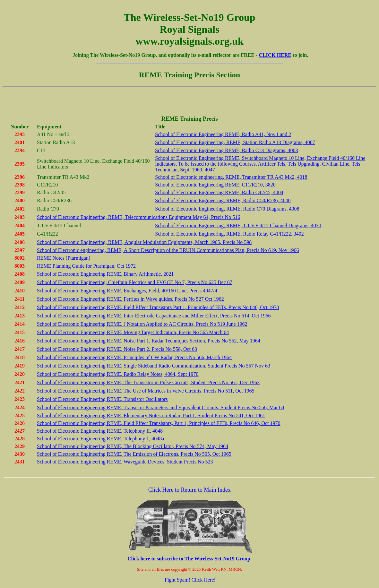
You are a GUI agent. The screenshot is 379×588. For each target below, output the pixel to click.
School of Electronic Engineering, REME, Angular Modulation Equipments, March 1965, (130, 242)
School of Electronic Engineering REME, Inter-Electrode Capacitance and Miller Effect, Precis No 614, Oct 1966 (154, 316)
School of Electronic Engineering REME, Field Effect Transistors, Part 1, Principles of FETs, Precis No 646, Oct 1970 (159, 423)
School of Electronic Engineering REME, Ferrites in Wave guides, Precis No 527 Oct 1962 (130, 299)
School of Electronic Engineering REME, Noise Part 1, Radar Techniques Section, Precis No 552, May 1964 (149, 341)
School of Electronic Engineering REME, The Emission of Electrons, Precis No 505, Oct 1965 (134, 454)
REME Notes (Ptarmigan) (64, 258)
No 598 (244, 242)
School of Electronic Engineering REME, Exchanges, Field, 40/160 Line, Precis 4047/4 (127, 291)
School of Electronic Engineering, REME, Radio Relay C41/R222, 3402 (229, 234)
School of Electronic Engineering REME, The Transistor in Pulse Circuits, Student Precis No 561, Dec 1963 (148, 382)
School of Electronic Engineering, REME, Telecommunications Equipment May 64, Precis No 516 (138, 217)
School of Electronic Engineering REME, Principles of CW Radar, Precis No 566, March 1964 (134, 357)
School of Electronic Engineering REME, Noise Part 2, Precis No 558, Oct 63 (117, 349)
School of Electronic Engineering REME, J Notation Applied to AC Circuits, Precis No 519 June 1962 (142, 324)
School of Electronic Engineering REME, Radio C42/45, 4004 (219, 192)
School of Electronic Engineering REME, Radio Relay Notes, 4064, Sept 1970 (118, 374)
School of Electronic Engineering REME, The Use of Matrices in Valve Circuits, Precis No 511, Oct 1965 (146, 391)
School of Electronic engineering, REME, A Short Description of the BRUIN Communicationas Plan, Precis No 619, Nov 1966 (168, 250)
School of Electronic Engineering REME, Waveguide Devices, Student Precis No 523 (125, 462)
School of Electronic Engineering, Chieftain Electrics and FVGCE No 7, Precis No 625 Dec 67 (135, 282)
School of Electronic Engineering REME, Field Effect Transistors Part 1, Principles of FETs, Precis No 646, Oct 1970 (158, 307)
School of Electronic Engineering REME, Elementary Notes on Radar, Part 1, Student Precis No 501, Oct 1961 (151, 415)
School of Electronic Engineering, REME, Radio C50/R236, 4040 (223, 200)
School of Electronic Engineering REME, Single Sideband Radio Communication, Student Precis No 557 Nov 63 (154, 366)
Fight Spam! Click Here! (190, 580)
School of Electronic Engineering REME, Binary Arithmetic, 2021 (105, 274)
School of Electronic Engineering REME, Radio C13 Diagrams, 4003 (226, 150)
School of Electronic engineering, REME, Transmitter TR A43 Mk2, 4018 (231, 177)
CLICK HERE (275, 55)
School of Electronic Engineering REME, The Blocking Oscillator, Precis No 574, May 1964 (133, 446)
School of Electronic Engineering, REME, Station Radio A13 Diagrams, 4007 (235, 142)
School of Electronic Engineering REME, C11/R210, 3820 (215, 185)
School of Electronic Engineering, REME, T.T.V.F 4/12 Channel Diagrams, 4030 (238, 225)
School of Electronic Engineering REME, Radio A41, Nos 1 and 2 (223, 134)
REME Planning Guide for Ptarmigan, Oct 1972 (86, 266)
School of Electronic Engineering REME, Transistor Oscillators (102, 399)
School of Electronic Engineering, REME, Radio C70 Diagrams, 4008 (227, 209)
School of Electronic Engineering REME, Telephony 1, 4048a (100, 439)
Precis (229, 242)
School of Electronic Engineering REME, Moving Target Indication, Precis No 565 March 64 (133, 332)
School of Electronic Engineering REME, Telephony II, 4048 (100, 431)
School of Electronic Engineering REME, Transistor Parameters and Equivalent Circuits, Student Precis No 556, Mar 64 (161, 407)
